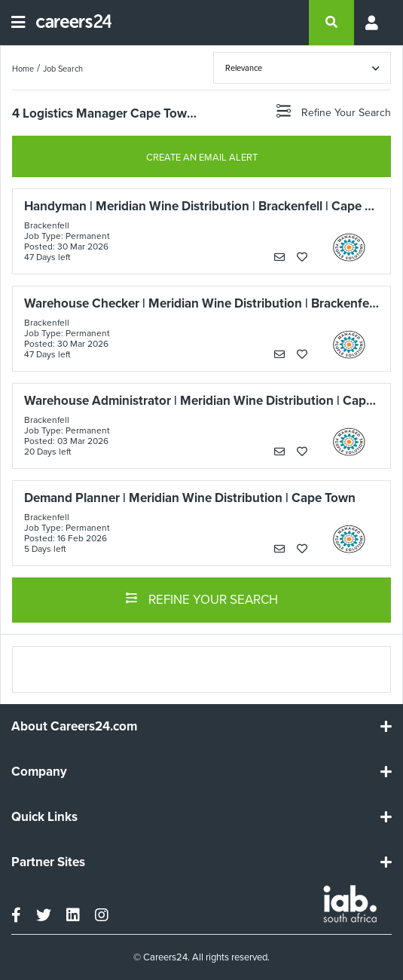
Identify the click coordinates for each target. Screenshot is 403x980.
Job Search (63, 69)
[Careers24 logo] (68, 23)
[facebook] (16, 915)
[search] (331, 23)
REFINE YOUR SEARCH (201, 599)
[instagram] (102, 915)
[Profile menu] (373, 23)
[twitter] (44, 915)
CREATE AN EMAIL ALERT (202, 157)
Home (23, 69)
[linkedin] (73, 915)
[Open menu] (18, 23)
